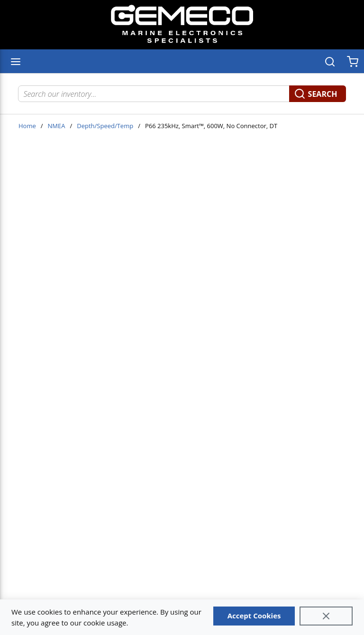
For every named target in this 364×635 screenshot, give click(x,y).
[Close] (326, 616)
